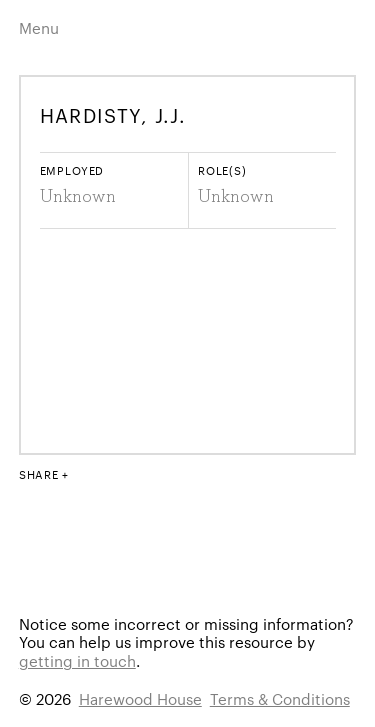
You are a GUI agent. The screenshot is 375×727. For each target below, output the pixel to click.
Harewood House (140, 698)
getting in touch (77, 660)
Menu (39, 27)
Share (39, 474)
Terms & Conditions (280, 698)
